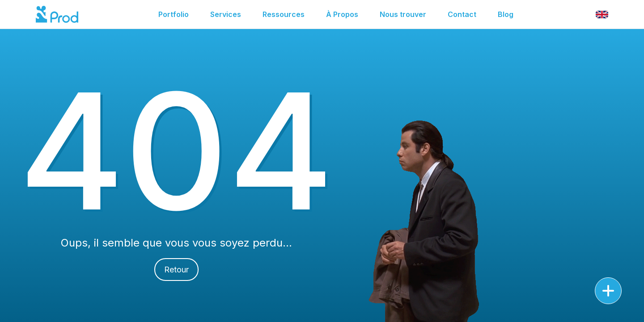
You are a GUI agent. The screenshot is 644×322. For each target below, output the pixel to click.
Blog (506, 14)
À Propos (342, 14)
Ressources (284, 14)
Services (226, 14)
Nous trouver (403, 14)
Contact (462, 14)
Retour (176, 270)
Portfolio (174, 14)
